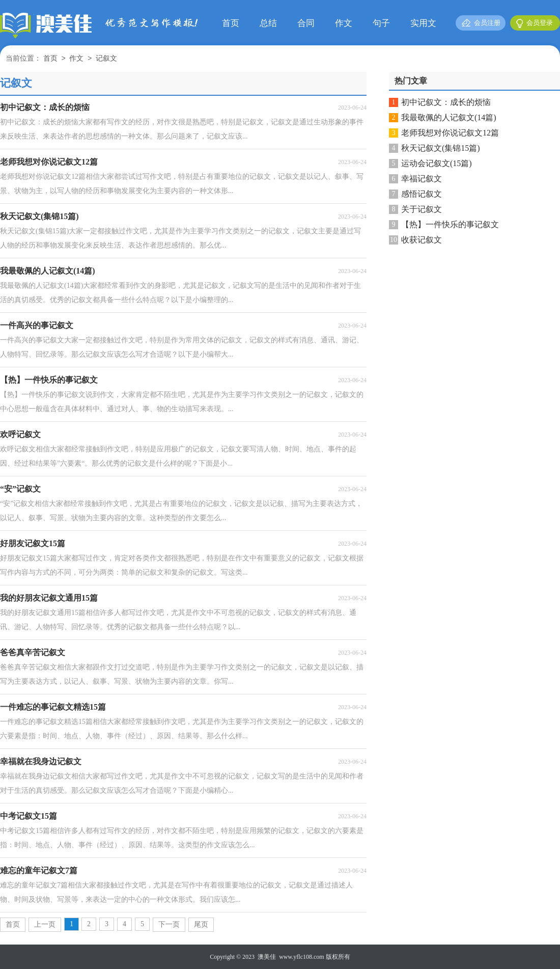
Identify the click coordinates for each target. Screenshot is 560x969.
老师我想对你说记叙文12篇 (450, 133)
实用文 (423, 23)
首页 (231, 23)
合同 (306, 23)
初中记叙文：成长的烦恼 (446, 102)
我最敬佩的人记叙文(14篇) (449, 117)
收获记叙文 (422, 240)
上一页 (45, 924)
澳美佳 (267, 957)
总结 (268, 23)
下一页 (169, 924)
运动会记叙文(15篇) (437, 163)
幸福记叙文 (422, 179)
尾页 (201, 924)
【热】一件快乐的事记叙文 (450, 224)
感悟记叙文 (422, 194)
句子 (381, 23)
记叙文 (106, 59)
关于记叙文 (422, 209)
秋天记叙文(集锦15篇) (441, 148)
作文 (344, 23)
